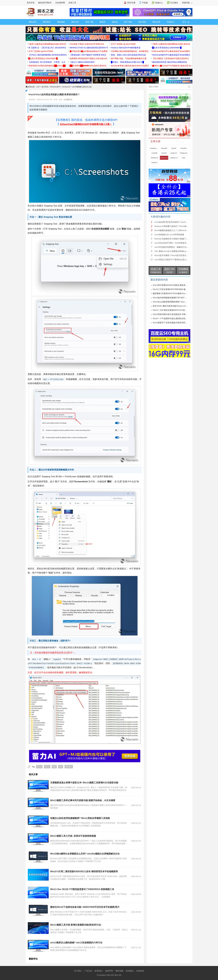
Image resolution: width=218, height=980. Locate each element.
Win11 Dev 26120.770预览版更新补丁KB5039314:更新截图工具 (82, 889)
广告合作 (88, 971)
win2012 (164, 153)
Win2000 (164, 148)
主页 (38, 87)
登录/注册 (131, 3)
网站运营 (156, 22)
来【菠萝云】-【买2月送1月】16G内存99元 (47, 48)
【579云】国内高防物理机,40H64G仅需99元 (48, 55)
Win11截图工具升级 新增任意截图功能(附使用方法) (76, 925)
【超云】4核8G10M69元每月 (82, 62)
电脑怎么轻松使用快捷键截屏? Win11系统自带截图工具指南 (80, 818)
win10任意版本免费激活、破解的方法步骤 (172, 247)
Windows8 (184, 153)
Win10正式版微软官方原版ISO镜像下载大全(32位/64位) (178, 239)
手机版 (145, 3)
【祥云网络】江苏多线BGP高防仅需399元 (171, 58)
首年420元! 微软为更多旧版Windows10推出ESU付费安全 (177, 306)
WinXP (174, 148)
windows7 (174, 153)
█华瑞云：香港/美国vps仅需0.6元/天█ (127, 62)
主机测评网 (60, 3)
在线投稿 (140, 971)
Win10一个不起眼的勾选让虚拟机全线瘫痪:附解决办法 (176, 318)
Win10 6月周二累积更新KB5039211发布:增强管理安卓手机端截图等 (84, 871)
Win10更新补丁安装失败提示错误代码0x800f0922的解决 (176, 323)
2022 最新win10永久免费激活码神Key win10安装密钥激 (178, 251)
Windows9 (154, 158)
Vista (184, 158)
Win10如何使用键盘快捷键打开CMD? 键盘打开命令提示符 (178, 298)
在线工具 (72, 3)
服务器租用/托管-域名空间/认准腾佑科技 (170, 62)
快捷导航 (187, 3)
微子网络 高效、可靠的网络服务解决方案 (129, 58)
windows (154, 162)
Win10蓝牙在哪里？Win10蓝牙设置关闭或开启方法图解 (178, 255)
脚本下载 (89, 22)
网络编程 (61, 22)
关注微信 (174, 3)
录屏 (61, 767)
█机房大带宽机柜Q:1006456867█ (167, 48)
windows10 (66, 87)
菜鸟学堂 (31, 3)
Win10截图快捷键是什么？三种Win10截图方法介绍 (176, 230)
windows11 (174, 158)
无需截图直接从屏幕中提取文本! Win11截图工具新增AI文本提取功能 (84, 783)
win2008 (154, 153)
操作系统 (142, 22)
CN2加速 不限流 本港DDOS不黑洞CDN (87, 44)
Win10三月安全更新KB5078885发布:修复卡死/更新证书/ (176, 289)
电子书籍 (128, 22)
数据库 (103, 22)
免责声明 (109, 971)
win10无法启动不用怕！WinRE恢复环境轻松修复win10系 (179, 243)
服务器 (115, 22)
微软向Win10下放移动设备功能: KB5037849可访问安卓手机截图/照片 (85, 907)
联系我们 (99, 971)
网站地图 (119, 971)
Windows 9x (154, 148)
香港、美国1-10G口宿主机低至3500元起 (128, 55)
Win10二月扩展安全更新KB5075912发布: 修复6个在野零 (177, 310)
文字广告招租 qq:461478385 (123, 44)
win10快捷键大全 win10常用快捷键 (169, 235)
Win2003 (184, 148)
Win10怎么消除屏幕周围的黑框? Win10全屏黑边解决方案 (177, 302)
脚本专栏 (75, 22)
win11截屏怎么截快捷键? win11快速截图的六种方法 (76, 943)
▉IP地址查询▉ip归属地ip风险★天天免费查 (89, 51)
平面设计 (171, 22)
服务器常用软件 (45, 3)
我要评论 (68, 100)
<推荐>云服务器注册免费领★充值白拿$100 (47, 44)
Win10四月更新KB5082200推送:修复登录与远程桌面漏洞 (177, 285)
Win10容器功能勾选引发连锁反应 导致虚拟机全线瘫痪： (177, 314)
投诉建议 (130, 971)
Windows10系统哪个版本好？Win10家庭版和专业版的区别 (179, 226)
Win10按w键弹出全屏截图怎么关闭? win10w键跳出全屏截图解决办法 (85, 854)
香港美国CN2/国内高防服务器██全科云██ (47, 66)
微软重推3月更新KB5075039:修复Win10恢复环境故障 (175, 294)
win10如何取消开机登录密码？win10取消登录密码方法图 (179, 222)
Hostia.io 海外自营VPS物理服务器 (126, 48)
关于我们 (78, 971)
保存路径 (69, 767)
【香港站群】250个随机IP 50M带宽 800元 (88, 55)
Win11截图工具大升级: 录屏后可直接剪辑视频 (73, 836)
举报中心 (159, 3)
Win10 (39, 767)
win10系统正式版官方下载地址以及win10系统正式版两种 (179, 260)
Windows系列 (55, 87)
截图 (54, 767)
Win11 (47, 767)
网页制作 (47, 22)
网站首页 (33, 22)
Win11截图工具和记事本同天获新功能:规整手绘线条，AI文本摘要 (83, 800)
